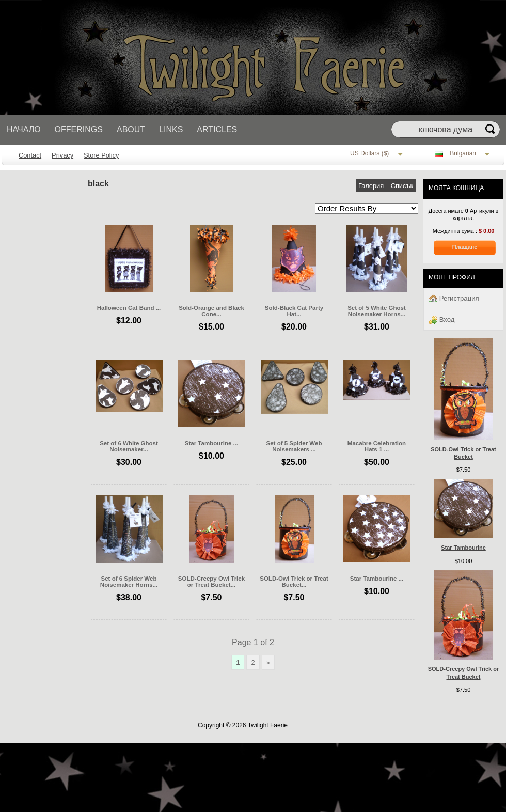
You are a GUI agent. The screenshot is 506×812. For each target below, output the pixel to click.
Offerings (79, 129)
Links (171, 129)
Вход (442, 320)
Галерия (372, 186)
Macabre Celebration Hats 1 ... (377, 446)
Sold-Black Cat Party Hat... (294, 311)
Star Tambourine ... (211, 443)
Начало (24, 129)
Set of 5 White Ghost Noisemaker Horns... (377, 311)
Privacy (62, 155)
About (131, 129)
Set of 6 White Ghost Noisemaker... (129, 446)
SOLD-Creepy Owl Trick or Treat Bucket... (211, 582)
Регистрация (454, 299)
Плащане (465, 247)
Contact (30, 155)
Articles (217, 129)
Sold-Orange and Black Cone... (211, 311)
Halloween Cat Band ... (129, 308)
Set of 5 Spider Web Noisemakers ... (294, 446)
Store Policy (101, 155)
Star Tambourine (463, 548)
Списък (402, 186)
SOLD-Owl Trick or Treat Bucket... (294, 582)
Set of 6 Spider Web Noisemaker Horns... (129, 582)
